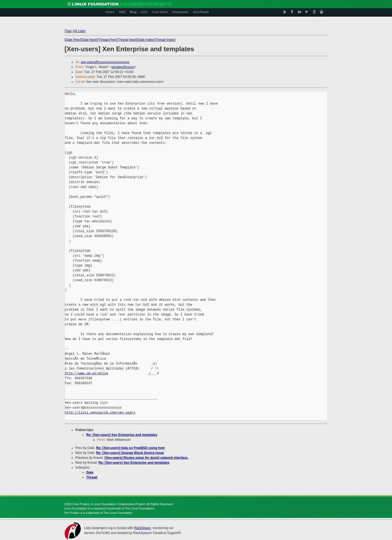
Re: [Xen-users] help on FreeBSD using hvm (130, 448)
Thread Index (165, 40)
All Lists (79, 31)
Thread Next (127, 40)
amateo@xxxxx (123, 67)
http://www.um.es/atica (86, 373)
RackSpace (142, 528)
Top (68, 31)
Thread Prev (107, 40)
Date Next (89, 40)
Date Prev (73, 40)
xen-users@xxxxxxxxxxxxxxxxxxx (105, 62)
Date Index (146, 40)
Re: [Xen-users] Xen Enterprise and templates (122, 435)
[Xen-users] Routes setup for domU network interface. (146, 458)
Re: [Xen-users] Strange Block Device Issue (130, 453)
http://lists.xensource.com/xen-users (100, 413)
